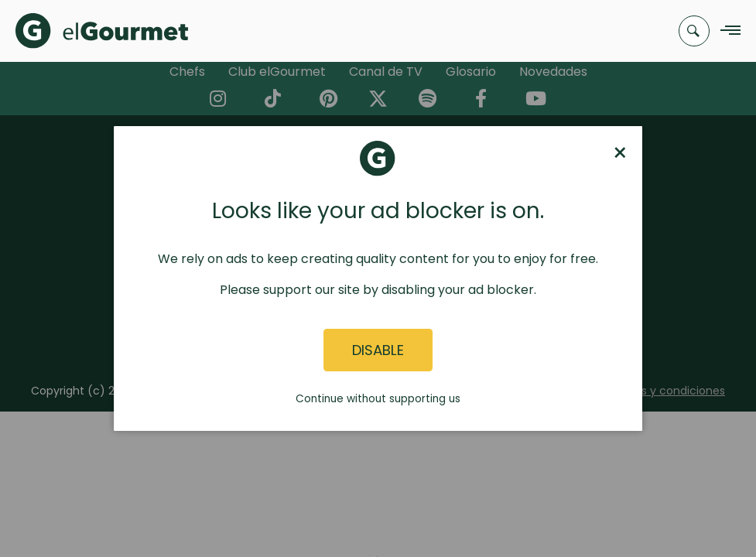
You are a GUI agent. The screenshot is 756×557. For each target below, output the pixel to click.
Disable (378, 350)
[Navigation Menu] (726, 31)
